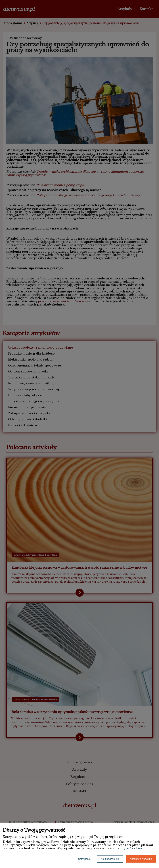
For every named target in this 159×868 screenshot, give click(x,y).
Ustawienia (84, 859)
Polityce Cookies (129, 848)
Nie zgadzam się (110, 859)
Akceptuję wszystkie (141, 859)
